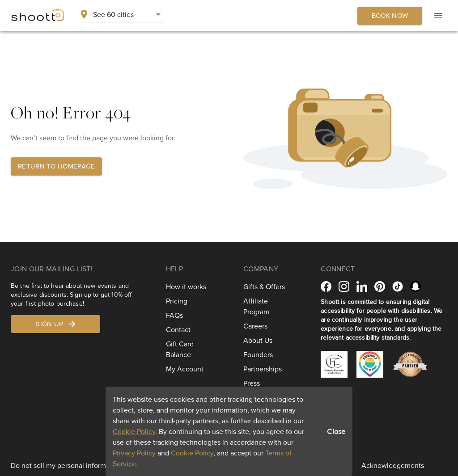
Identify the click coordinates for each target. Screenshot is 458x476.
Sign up (56, 324)
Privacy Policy (134, 453)
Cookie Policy (134, 431)
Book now (390, 15)
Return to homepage (56, 166)
